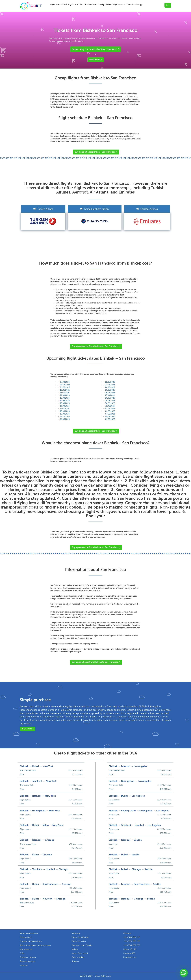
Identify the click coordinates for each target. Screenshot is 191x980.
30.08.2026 (110, 403)
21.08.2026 (65, 419)
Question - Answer (28, 957)
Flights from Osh (75, 5)
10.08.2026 (65, 390)
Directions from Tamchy (94, 5)
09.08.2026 (65, 387)
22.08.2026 (110, 382)
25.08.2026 (110, 390)
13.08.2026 (65, 398)
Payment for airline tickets (31, 941)
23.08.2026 (110, 385)
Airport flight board (80, 953)
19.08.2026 (65, 414)
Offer (22, 953)
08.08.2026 (65, 385)
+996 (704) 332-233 (132, 945)
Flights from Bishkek (58, 5)
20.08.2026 (65, 417)
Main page (76, 933)
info (130, 957)
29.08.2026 (110, 401)
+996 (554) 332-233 (132, 937)
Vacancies (24, 965)
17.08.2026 (65, 409)
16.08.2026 (65, 406)
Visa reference (26, 949)
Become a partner (28, 961)
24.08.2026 (110, 387)
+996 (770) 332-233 (132, 941)
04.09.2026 (110, 417)
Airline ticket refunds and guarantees (35, 945)
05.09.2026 (110, 419)
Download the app (135, 5)
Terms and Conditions (29, 933)
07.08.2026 (65, 382)
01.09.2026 (110, 409)
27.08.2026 (110, 395)
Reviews (75, 961)
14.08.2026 (65, 401)
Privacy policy (26, 937)
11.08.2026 (65, 393)
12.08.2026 (65, 395)
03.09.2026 (110, 414)
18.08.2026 (65, 411)
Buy (168, 5)
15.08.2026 (65, 403)
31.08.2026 (110, 406)
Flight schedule (119, 5)
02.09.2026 (110, 411)
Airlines (109, 5)
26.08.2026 (110, 393)
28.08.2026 (110, 398)
